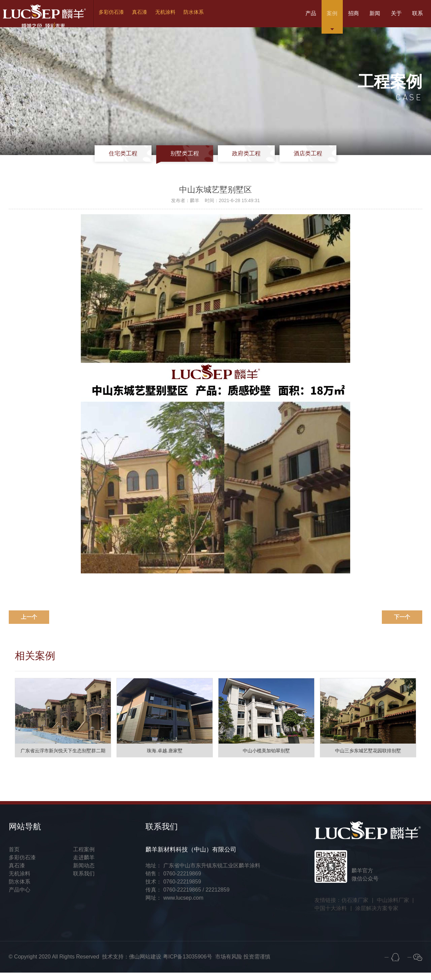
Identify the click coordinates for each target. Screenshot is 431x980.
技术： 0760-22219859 (173, 889)
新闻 (358, 17)
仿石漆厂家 (355, 908)
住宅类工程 (132, 160)
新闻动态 (84, 873)
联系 (413, 17)
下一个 (402, 624)
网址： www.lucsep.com (174, 905)
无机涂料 (173, 17)
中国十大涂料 (331, 916)
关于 (385, 17)
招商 (330, 17)
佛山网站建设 (145, 964)
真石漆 (146, 17)
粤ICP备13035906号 (188, 964)
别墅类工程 (188, 160)
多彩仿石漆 (116, 17)
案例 (302, 17)
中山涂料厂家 (393, 908)
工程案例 (84, 857)
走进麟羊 (84, 865)
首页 (14, 857)
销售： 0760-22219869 (173, 881)
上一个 (29, 624)
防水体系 (202, 17)
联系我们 (84, 881)
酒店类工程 (299, 160)
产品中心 (20, 897)
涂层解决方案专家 (377, 916)
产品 (275, 17)
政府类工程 (243, 160)
